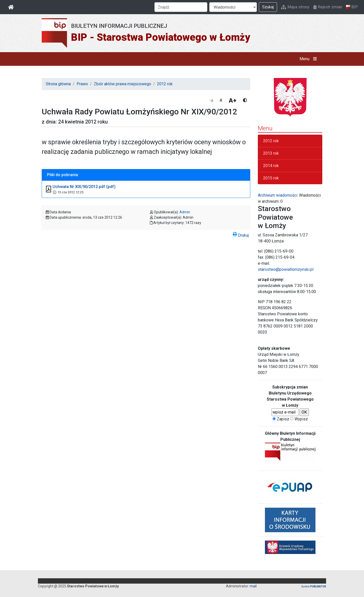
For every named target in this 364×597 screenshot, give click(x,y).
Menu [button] (309, 59)
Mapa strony (295, 7)
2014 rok (271, 166)
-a (211, 100)
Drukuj (241, 234)
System (314, 586)
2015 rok (271, 178)
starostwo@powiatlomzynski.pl (286, 269)
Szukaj (268, 7)
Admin (185, 212)
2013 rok (271, 153)
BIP (352, 7)
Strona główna (58, 84)
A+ (233, 100)
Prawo (82, 84)
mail (253, 586)
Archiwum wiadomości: (278, 195)
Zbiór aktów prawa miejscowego (122, 84)
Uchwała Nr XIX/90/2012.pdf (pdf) (84, 187)
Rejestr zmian (328, 7)
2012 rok (165, 84)
